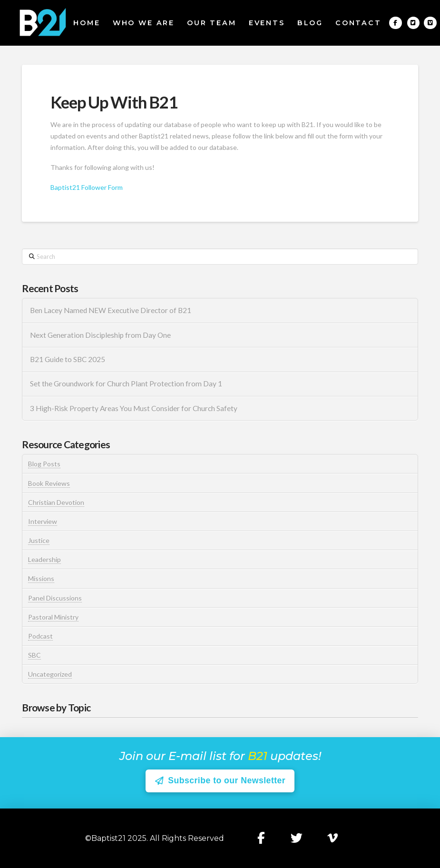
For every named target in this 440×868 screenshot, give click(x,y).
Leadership (44, 559)
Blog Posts (44, 464)
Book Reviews (49, 483)
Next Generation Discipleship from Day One (100, 335)
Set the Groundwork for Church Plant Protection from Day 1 (126, 384)
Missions (41, 578)
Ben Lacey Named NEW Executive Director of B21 (111, 310)
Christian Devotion (56, 502)
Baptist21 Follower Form (87, 187)
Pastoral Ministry (53, 617)
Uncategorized (50, 674)
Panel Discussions (55, 598)
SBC (34, 655)
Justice (39, 540)
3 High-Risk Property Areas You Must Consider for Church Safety (134, 408)
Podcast (40, 636)
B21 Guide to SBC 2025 (68, 359)
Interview (43, 521)
